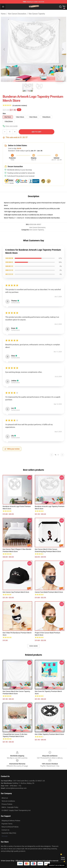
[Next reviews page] (62, 455)
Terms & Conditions (8, 801)
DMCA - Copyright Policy (10, 807)
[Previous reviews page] (52, 455)
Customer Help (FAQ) (9, 833)
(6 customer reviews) (20, 105)
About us (5, 798)
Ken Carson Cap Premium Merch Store (16, 592)
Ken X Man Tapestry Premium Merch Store (49, 734)
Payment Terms (7, 824)
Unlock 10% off (63, 858)
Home (3, 14)
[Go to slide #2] (39, 87)
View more (34, 646)
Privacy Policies (7, 804)
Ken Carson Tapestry (37, 14)
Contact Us (5, 830)
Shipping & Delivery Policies (11, 821)
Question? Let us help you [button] (57, 865)
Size (4, 113)
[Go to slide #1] (28, 87)
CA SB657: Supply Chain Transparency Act (16, 810)
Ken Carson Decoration (17, 14)
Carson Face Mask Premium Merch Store (49, 592)
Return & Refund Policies (10, 827)
